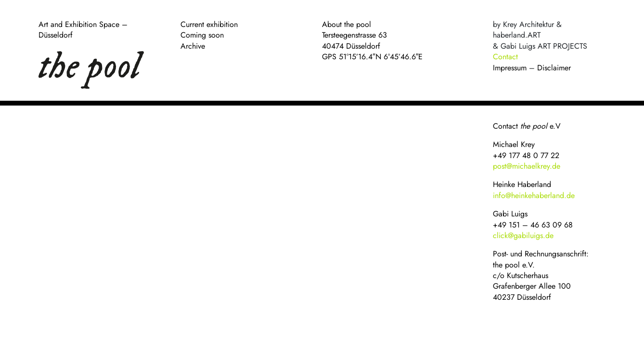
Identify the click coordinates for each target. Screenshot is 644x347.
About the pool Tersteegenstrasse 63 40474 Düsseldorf (354, 35)
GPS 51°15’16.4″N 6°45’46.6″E (372, 57)
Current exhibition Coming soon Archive (209, 35)
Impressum (510, 68)
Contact (505, 57)
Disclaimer (554, 68)
